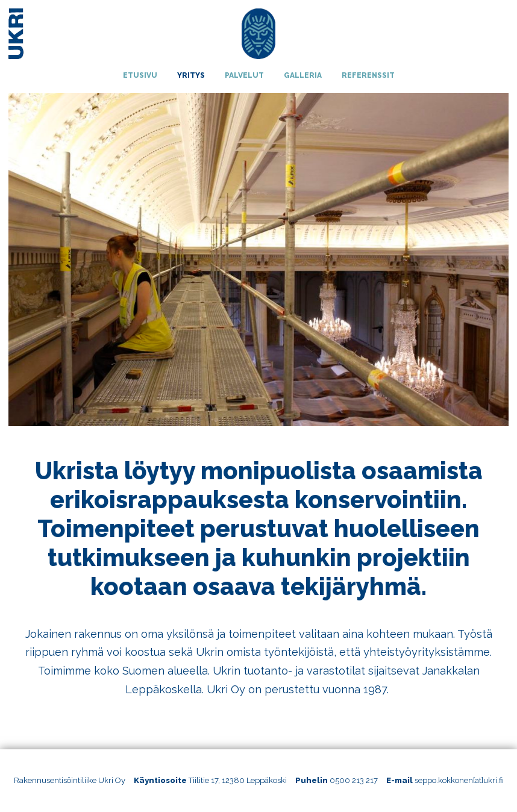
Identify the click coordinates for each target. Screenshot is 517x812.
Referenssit (368, 75)
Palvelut (244, 75)
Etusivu (140, 75)
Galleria (303, 75)
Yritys (191, 75)
